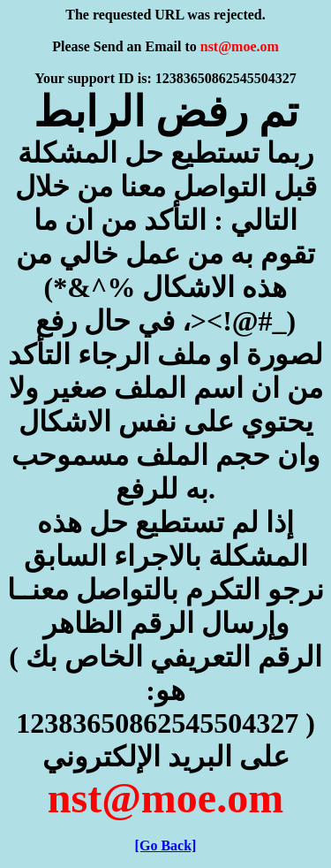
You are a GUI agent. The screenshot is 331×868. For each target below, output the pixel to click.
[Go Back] (166, 845)
